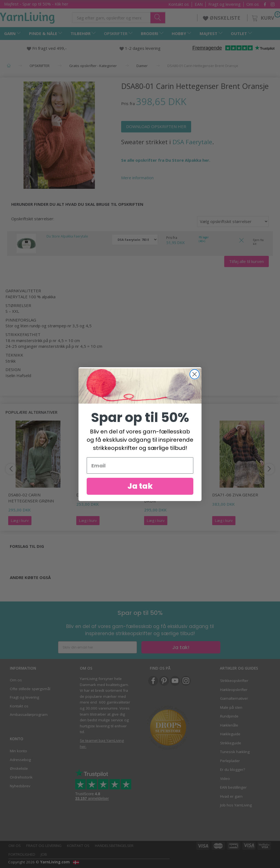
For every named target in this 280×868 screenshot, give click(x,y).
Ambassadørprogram (29, 714)
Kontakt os (179, 4)
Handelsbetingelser (114, 846)
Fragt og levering (224, 4)
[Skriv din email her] (97, 647)
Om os (253, 4)
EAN (199, 4)
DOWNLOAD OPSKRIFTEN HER (156, 126)
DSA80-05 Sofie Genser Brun (168, 498)
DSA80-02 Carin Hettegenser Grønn (31, 498)
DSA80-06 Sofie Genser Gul (105, 495)
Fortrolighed (22, 854)
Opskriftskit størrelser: (33, 219)
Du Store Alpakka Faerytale (67, 236)
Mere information (137, 178)
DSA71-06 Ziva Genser (235, 495)
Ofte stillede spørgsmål (30, 689)
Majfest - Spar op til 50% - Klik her (36, 4)
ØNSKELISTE (222, 18)
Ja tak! (181, 647)
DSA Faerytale (192, 142)
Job (44, 854)
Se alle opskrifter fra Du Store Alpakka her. (166, 160)
